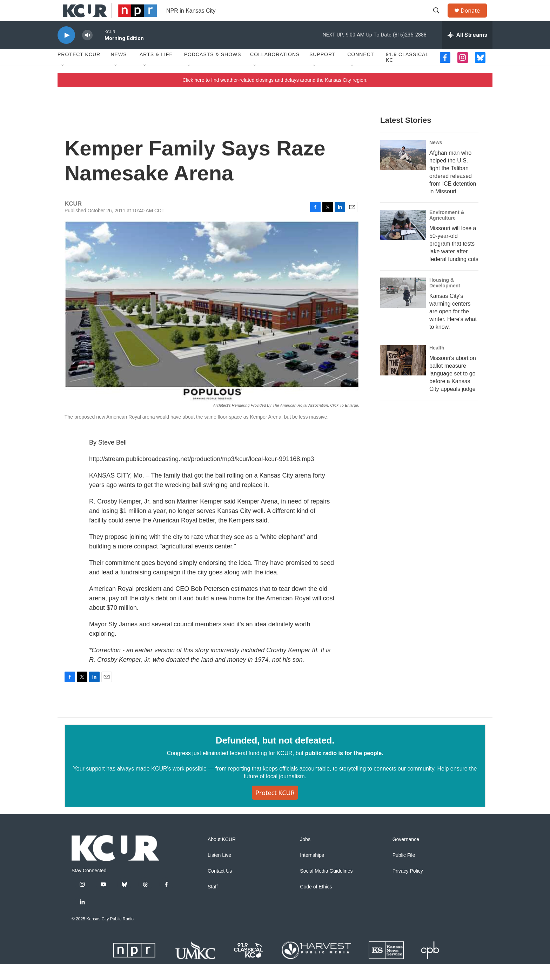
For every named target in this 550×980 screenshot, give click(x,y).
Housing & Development (445, 299)
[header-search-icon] (440, 19)
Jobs (305, 855)
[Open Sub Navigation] (63, 81)
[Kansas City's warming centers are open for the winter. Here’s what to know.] (403, 308)
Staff (213, 903)
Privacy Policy (408, 887)
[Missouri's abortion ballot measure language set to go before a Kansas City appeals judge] (403, 376)
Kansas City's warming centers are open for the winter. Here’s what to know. (453, 327)
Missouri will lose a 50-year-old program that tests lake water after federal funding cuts (454, 259)
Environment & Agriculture (447, 231)
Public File (404, 871)
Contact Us (220, 887)
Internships (312, 871)
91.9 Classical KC (407, 73)
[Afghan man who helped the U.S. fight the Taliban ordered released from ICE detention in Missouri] (403, 171)
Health (437, 364)
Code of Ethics (316, 903)
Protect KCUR (79, 70)
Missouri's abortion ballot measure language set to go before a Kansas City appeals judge (453, 389)
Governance (406, 855)
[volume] (87, 51)
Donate (475, 18)
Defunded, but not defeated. (275, 756)
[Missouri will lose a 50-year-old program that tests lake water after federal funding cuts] (403, 241)
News (119, 70)
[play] (66, 51)
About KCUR (222, 855)
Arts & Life (156, 70)
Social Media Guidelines (326, 887)
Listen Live (219, 871)
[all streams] (467, 51)
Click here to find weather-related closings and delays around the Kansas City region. (275, 96)
